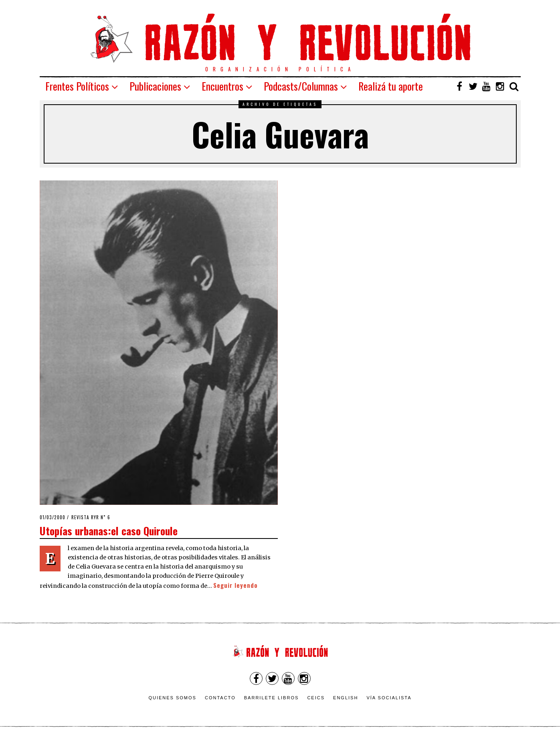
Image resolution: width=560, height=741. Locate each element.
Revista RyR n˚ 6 (91, 517)
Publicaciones (155, 86)
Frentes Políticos (77, 86)
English (346, 698)
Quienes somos (172, 698)
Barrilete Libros (272, 698)
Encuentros (222, 86)
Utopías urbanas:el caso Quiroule (109, 530)
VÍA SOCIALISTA (389, 698)
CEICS (316, 698)
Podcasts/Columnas (301, 86)
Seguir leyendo (236, 585)
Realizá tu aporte (391, 86)
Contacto (220, 698)
